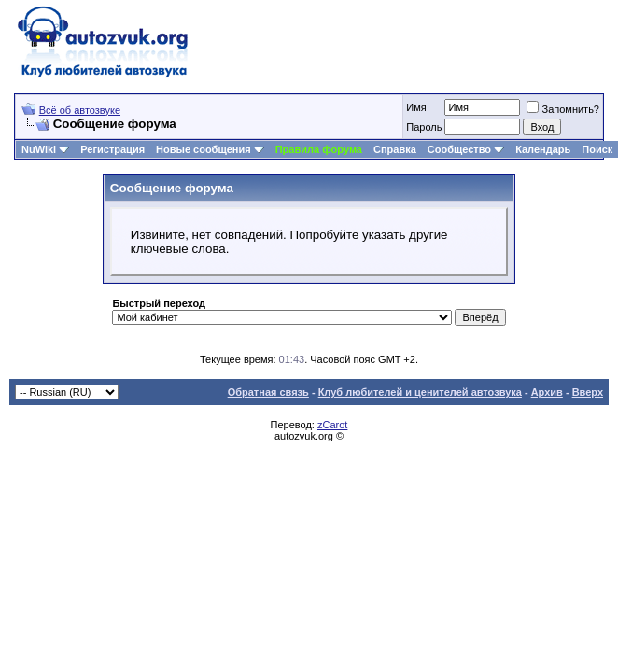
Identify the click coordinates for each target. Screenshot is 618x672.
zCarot (332, 425)
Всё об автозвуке (80, 110)
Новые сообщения (204, 149)
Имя (416, 107)
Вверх (588, 392)
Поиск (597, 149)
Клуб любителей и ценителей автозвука (420, 392)
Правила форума (319, 149)
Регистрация (112, 149)
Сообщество (466, 149)
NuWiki (39, 149)
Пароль (424, 127)
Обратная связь (268, 392)
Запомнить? (563, 109)
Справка (395, 149)
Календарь (543, 149)
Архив (547, 392)
